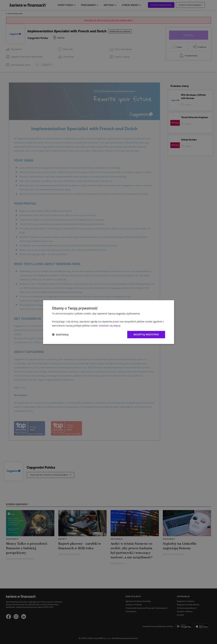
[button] (60, 334)
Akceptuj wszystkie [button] (146, 334)
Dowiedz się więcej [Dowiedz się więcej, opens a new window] (110, 326)
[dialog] (109, 322)
